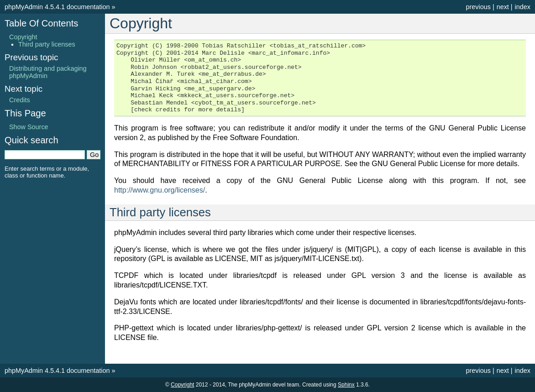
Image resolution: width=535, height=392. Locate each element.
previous (478, 7)
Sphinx (346, 385)
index (523, 7)
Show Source (29, 127)
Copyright (23, 37)
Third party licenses (47, 44)
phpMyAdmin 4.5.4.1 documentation (57, 7)
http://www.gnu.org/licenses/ (160, 190)
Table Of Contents (41, 23)
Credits (20, 100)
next (503, 7)
